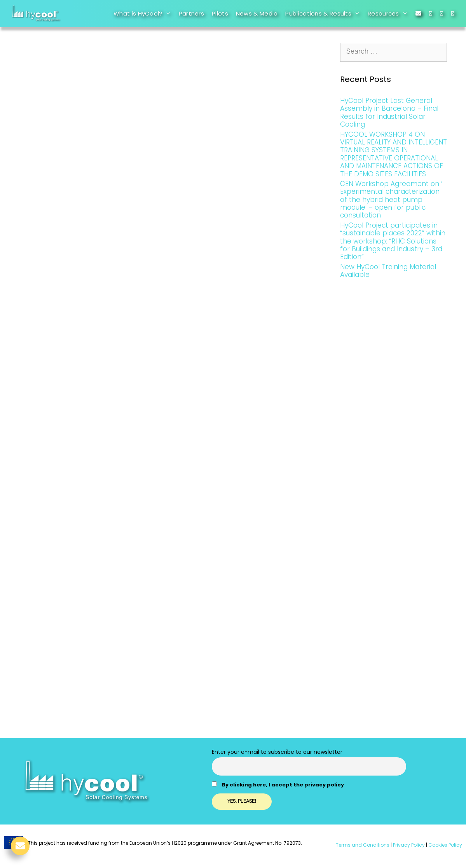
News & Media (257, 13)
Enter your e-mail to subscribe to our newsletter (277, 752)
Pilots (220, 13)
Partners (191, 13)
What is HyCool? (144, 14)
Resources (390, 14)
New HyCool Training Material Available (388, 271)
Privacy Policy (408, 845)
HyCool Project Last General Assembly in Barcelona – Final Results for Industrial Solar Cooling (389, 112)
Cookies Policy (445, 845)
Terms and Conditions (363, 845)
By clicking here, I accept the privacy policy (283, 785)
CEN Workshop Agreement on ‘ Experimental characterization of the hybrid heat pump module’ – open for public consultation (391, 200)
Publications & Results (325, 14)
